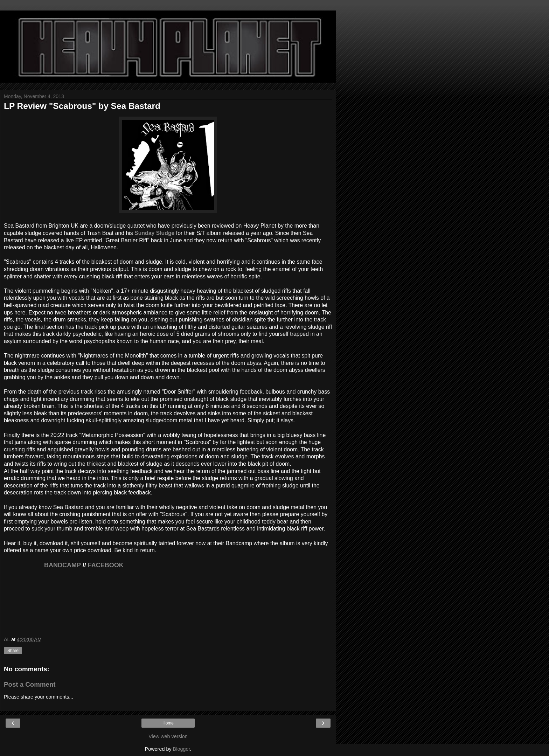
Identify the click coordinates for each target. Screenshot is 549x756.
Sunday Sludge (154, 233)
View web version (168, 736)
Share (13, 651)
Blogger (182, 749)
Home (168, 723)
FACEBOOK (106, 565)
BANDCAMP (42, 565)
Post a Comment (30, 684)
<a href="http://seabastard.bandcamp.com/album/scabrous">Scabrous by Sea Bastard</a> (168, 605)
